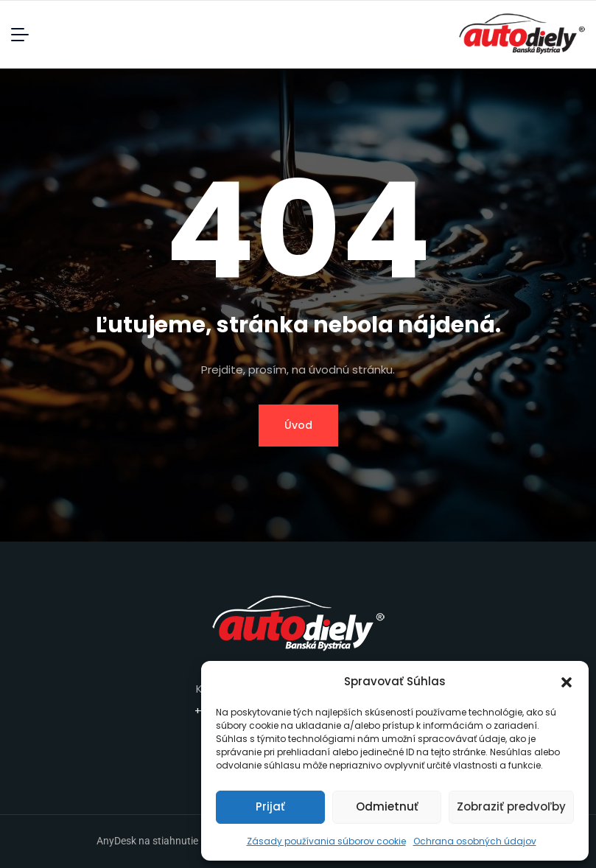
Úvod (298, 425)
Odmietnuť (387, 806)
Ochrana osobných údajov (475, 841)
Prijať (270, 806)
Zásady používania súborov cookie (326, 841)
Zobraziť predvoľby (511, 806)
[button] (567, 682)
